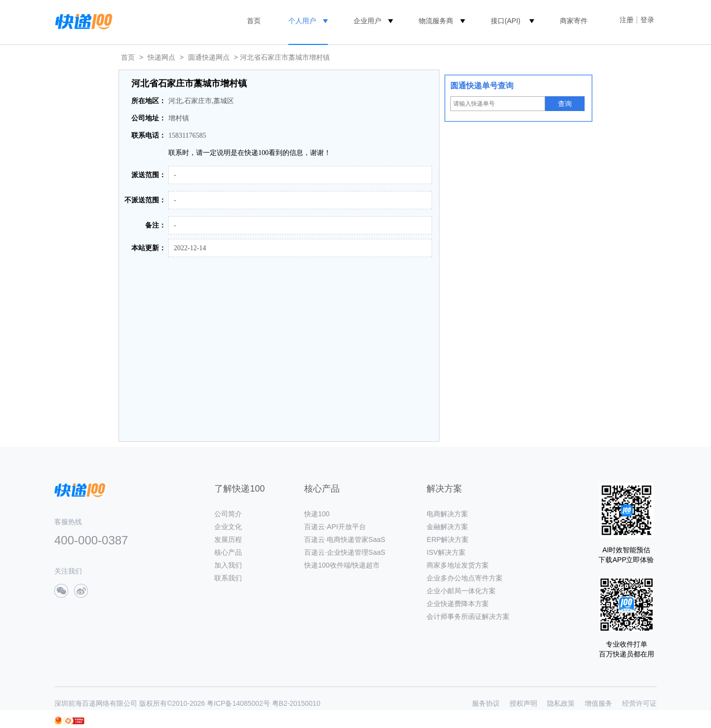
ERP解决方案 (448, 539)
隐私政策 (561, 703)
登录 (647, 20)
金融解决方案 (447, 527)
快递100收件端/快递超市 (342, 565)
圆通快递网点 (209, 57)
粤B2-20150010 (296, 703)
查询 (565, 104)
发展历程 (228, 539)
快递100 (317, 514)
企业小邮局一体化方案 (461, 591)
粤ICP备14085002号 (238, 703)
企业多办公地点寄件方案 (465, 578)
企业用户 (367, 21)
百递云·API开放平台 (335, 527)
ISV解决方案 (446, 552)
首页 (254, 21)
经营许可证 (639, 703)
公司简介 (228, 514)
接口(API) (506, 21)
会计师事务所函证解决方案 (468, 616)
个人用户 (302, 21)
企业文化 (228, 527)
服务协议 (486, 703)
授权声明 (523, 703)
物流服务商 (436, 21)
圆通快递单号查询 (482, 86)
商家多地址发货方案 (458, 565)
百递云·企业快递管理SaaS (345, 552)
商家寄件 (574, 21)
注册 (627, 20)
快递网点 (161, 57)
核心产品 (228, 552)
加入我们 (228, 565)
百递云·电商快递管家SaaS (345, 539)
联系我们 (228, 578)
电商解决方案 (447, 514)
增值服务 (598, 703)
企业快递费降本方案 (458, 604)
